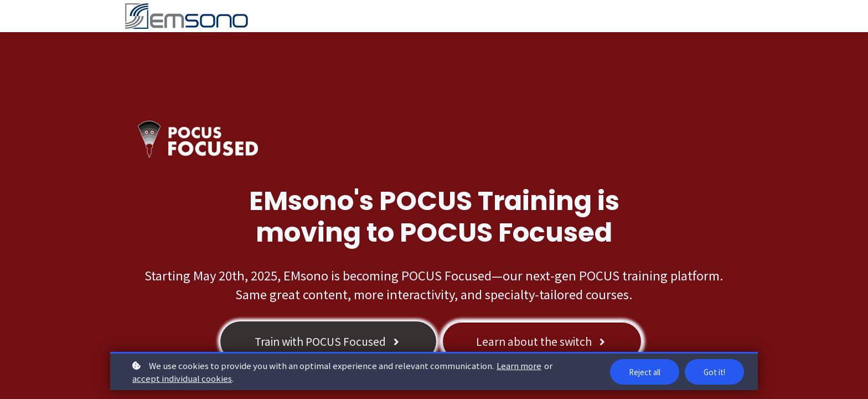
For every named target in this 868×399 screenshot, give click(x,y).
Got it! (714, 372)
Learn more (519, 365)
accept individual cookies (182, 378)
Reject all (642, 372)
